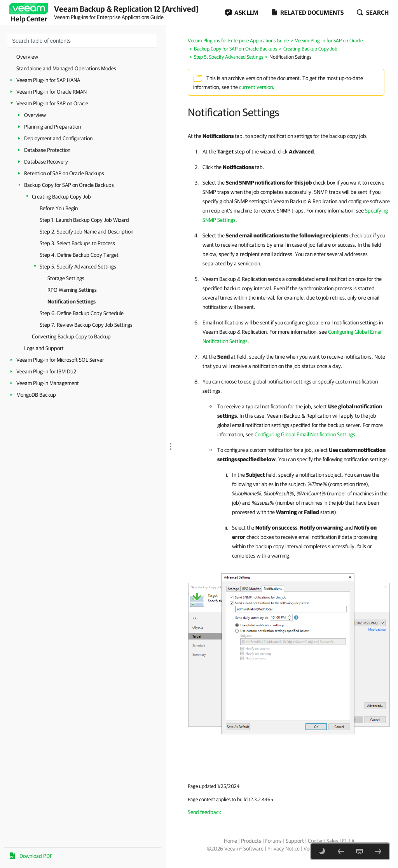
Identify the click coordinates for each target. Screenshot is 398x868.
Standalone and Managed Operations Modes (66, 68)
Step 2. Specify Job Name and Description (86, 232)
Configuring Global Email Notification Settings (305, 434)
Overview (27, 57)
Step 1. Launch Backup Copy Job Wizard (84, 220)
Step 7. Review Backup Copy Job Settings (86, 325)
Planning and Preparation (52, 127)
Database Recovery (46, 162)
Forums (273, 841)
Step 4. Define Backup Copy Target (79, 255)
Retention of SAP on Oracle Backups (64, 173)
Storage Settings (66, 278)
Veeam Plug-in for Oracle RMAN (51, 92)
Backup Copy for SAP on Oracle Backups (69, 185)
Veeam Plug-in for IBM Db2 (46, 371)
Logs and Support (44, 348)
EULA (348, 841)
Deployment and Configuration (58, 138)
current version (256, 87)
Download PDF (36, 856)
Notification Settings (72, 302)
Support (295, 841)
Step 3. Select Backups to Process (77, 243)
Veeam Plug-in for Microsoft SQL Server (60, 360)
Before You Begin (59, 208)
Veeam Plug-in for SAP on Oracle (52, 103)
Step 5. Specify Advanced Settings (78, 267)
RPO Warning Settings (72, 290)
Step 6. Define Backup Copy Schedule (82, 313)
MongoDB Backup (36, 395)
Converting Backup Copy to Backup (71, 336)
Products (251, 841)
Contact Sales (323, 841)
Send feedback (204, 812)
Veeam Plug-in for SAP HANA (48, 80)
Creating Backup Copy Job (61, 197)
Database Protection (47, 150)
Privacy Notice (284, 849)
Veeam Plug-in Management (48, 383)
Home (230, 841)
